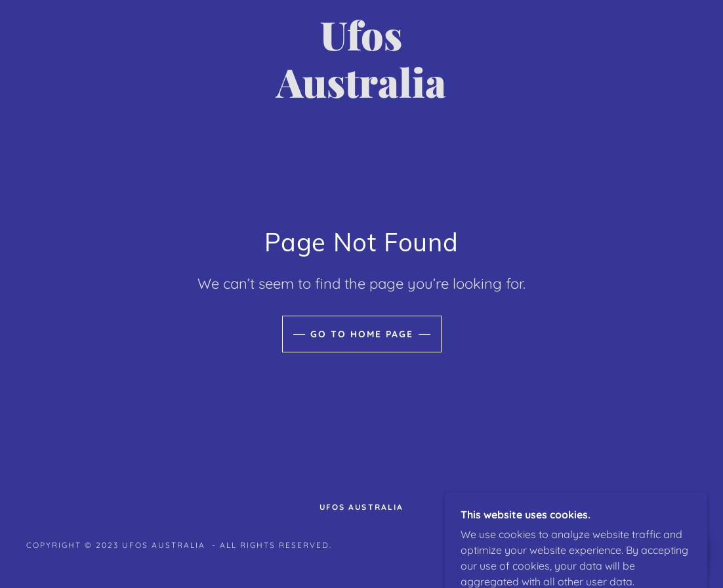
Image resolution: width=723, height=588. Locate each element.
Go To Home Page (362, 334)
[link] (362, 94)
